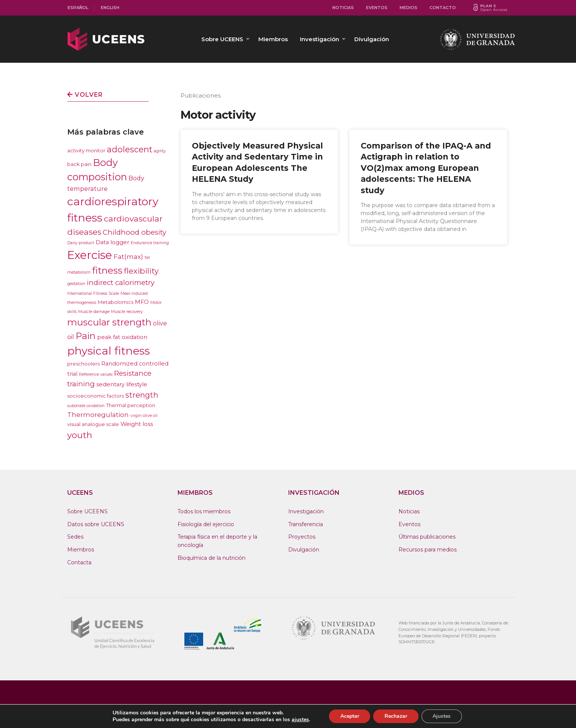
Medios (408, 8)
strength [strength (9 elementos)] (142, 395)
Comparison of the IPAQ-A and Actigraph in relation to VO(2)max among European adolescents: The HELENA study (426, 168)
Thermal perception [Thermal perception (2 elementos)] (131, 405)
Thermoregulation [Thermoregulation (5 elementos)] (98, 414)
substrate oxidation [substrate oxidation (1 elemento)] (86, 406)
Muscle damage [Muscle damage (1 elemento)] (94, 312)
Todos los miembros (204, 511)
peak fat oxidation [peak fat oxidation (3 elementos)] (122, 337)
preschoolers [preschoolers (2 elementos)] (83, 364)
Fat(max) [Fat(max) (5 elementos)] (128, 256)
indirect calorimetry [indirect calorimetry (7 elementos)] (121, 283)
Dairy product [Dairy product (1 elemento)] (81, 243)
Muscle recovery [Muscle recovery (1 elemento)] (127, 312)
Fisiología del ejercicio (206, 524)
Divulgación (372, 39)
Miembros (273, 39)
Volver (85, 95)
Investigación (320, 39)
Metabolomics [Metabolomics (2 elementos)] (116, 302)
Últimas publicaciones (427, 537)
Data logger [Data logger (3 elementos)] (112, 242)
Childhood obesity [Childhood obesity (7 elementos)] (134, 232)
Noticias (343, 8)
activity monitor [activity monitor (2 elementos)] (86, 150)
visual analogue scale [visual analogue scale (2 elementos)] (93, 424)
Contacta (79, 562)
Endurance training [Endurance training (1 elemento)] (150, 243)
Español (78, 8)
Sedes (75, 537)
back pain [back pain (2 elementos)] (79, 164)
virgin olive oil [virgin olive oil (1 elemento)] (144, 416)
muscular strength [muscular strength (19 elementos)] (109, 322)
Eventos (377, 8)
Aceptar (349, 716)
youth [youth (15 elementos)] (80, 435)
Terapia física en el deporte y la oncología (217, 541)
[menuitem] (78, 8)
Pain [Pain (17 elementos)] (86, 336)
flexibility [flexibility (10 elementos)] (141, 271)
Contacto (443, 8)
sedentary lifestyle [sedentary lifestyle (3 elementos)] (122, 384)
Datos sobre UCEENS (96, 524)
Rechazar (396, 716)
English (110, 8)
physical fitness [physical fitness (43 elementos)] (109, 351)
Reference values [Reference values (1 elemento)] (96, 374)
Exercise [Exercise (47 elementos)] (90, 255)
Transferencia (306, 524)
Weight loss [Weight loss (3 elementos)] (137, 424)
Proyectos (302, 537)
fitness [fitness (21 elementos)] (107, 270)
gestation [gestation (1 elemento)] (76, 284)
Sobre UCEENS (222, 39)
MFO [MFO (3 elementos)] (142, 302)
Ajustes (442, 716)
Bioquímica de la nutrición (212, 558)
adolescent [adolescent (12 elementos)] (130, 149)
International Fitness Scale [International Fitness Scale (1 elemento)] (93, 294)
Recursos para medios (428, 550)
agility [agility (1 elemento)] (160, 151)
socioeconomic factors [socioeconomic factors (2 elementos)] (96, 396)
